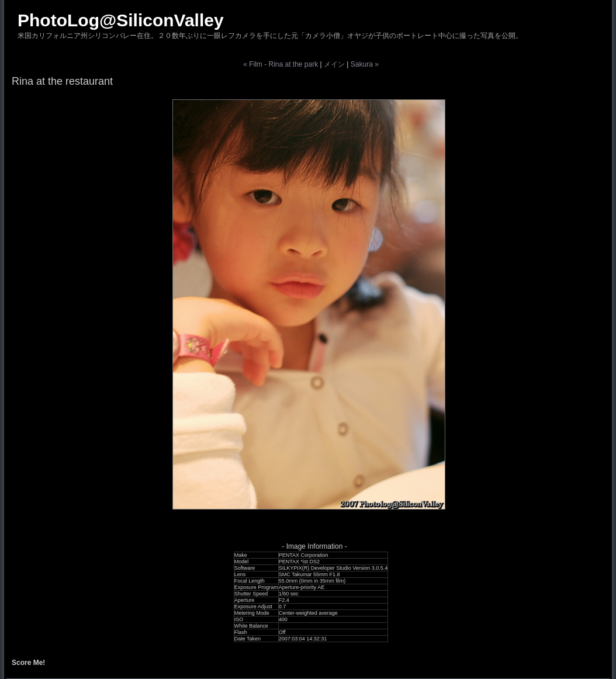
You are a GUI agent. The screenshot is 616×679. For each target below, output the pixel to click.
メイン (334, 64)
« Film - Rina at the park (281, 64)
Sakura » (365, 64)
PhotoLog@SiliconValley (121, 20)
